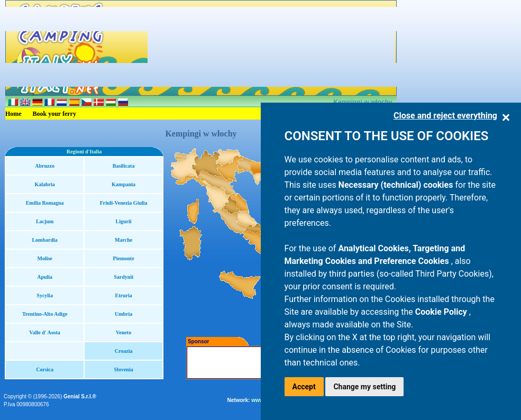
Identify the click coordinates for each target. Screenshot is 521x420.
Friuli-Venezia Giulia (124, 203)
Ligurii (124, 221)
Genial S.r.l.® (80, 396)
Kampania (124, 184)
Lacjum (45, 221)
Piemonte (124, 258)
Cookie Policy (442, 312)
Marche (124, 240)
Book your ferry (54, 114)
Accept (304, 387)
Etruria (124, 295)
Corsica (45, 369)
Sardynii (124, 277)
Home (13, 114)
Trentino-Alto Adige (45, 314)
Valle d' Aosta (45, 332)
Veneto (124, 332)
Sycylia (45, 295)
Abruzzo (45, 166)
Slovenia (124, 369)
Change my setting (364, 387)
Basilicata (124, 166)
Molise (44, 258)
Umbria (124, 314)
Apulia (45, 277)
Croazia (124, 351)
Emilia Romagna (45, 203)
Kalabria (44, 184)
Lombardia (44, 240)
